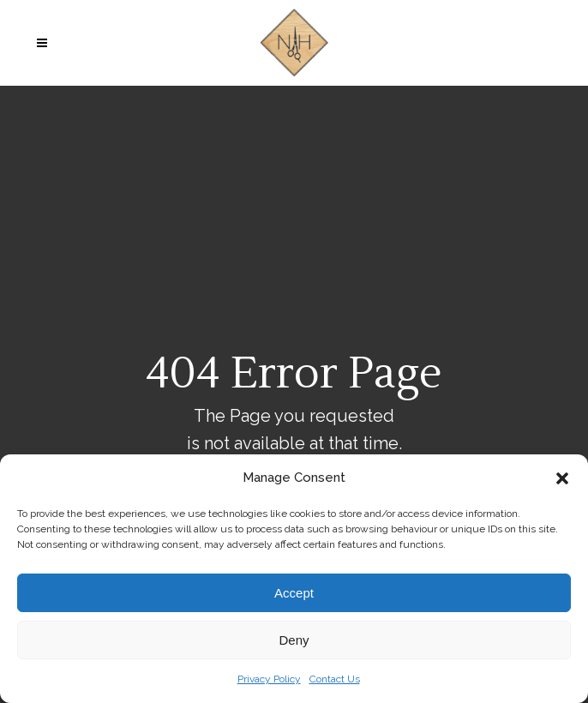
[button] (562, 478)
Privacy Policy (269, 679)
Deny (294, 640)
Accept (294, 593)
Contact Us (335, 679)
